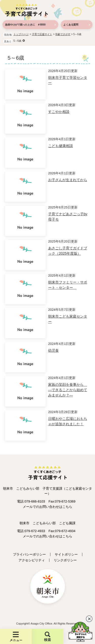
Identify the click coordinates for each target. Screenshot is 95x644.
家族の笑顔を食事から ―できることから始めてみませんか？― (68, 390)
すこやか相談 (59, 112)
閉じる (89, 619)
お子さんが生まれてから (68, 180)
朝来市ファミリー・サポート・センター (68, 285)
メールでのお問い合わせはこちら (48, 507)
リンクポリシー (65, 560)
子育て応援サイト (42, 34)
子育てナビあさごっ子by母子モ (68, 217)
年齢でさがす (63, 34)
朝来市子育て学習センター (68, 80)
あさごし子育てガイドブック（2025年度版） (68, 251)
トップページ (21, 34)
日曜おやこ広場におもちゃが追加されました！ (68, 421)
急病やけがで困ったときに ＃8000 (25, 25)
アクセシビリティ (32, 560)
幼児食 (53, 350)
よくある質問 (71, 25)
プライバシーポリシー (29, 554)
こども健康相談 (61, 146)
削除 (24, 41)
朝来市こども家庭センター (68, 319)
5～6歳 (17, 41)
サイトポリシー (66, 554)
